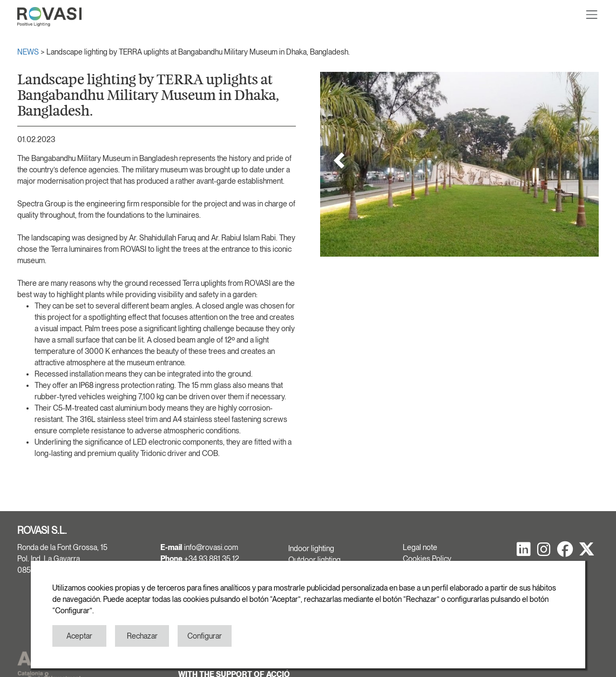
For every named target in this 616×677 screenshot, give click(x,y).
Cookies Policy (427, 559)
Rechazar (142, 636)
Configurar (205, 636)
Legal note (420, 547)
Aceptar (79, 636)
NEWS (29, 52)
